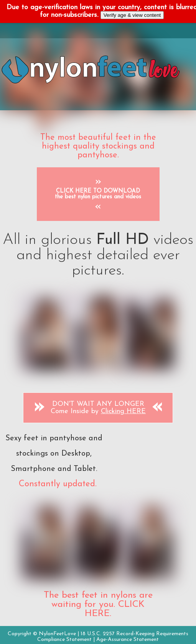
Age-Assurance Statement (128, 640)
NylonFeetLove (57, 634)
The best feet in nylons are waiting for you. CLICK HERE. (98, 605)
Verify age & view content (132, 15)
